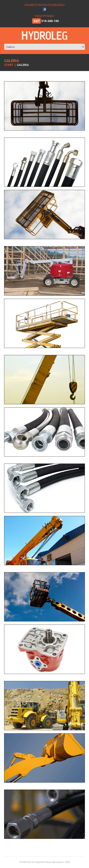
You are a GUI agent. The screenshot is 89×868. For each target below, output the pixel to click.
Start (9, 65)
